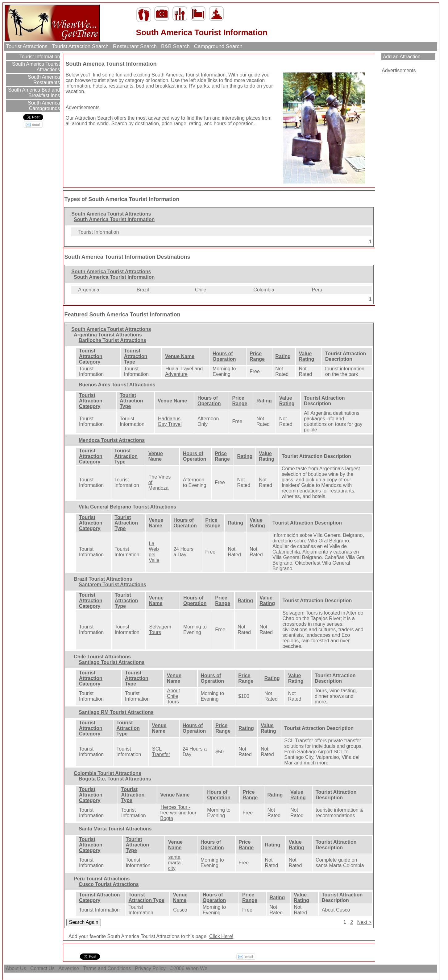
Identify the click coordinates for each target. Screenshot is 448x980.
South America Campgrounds (43, 106)
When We (197, 968)
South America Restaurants (43, 80)
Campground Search (218, 46)
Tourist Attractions (27, 46)
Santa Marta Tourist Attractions (115, 829)
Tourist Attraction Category (91, 356)
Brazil (143, 290)
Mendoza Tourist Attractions (112, 440)
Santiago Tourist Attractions (112, 662)
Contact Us (42, 968)
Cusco (180, 910)
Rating (283, 356)
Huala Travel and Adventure (184, 371)
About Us (16, 968)
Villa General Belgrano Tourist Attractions (127, 507)
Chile (201, 290)
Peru (317, 290)
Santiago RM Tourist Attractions (116, 712)
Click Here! (221, 936)
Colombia (264, 290)
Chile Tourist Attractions (102, 657)
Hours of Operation (224, 356)
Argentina (89, 290)
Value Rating (307, 356)
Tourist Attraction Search (80, 46)
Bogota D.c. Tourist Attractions (115, 779)
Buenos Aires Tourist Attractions (117, 385)
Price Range (257, 356)
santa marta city (174, 863)
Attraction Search (94, 118)
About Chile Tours (174, 696)
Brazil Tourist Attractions (103, 579)
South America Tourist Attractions (35, 67)
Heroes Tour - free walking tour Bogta (178, 813)
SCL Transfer (161, 752)
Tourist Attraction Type (136, 356)
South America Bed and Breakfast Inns (33, 93)
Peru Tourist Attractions (102, 879)
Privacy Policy (150, 968)
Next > (364, 922)
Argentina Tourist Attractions (108, 335)
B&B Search (175, 46)
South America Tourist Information (114, 219)
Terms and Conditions (107, 968)
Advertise (69, 968)
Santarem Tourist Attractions (112, 585)
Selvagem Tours (160, 630)
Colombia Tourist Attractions (108, 773)
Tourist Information (39, 57)
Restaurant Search (135, 46)
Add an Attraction (401, 57)
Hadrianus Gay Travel (170, 421)
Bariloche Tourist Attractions (112, 340)
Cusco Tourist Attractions (109, 884)
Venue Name (180, 356)
